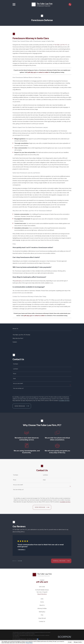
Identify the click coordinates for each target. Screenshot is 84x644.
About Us (42, 605)
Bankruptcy (42, 612)
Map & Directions (42, 594)
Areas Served (42, 618)
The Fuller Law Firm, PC (61, 45)
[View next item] (20, 561)
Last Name (16, 369)
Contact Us (42, 621)
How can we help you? (18, 388)
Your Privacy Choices (33, 639)
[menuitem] (42, 335)
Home (42, 602)
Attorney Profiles (42, 608)
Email (14, 379)
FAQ (42, 615)
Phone (15, 374)
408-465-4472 (42, 582)
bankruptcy (19, 281)
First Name (16, 364)
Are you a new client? (18, 383)
